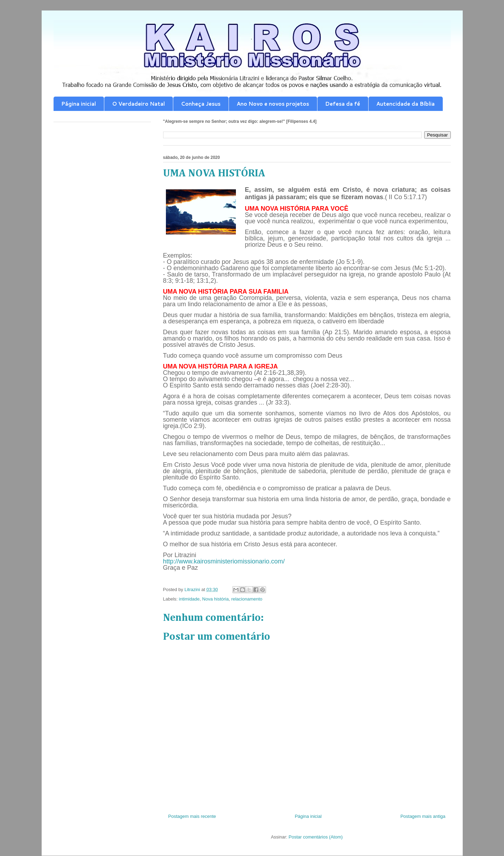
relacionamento (247, 599)
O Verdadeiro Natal (138, 104)
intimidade (189, 599)
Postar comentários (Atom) (316, 837)
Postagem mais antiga (423, 816)
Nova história (216, 599)
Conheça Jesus (201, 104)
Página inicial (79, 104)
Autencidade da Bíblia (405, 104)
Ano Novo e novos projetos (273, 104)
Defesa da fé (343, 104)
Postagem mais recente (192, 816)
